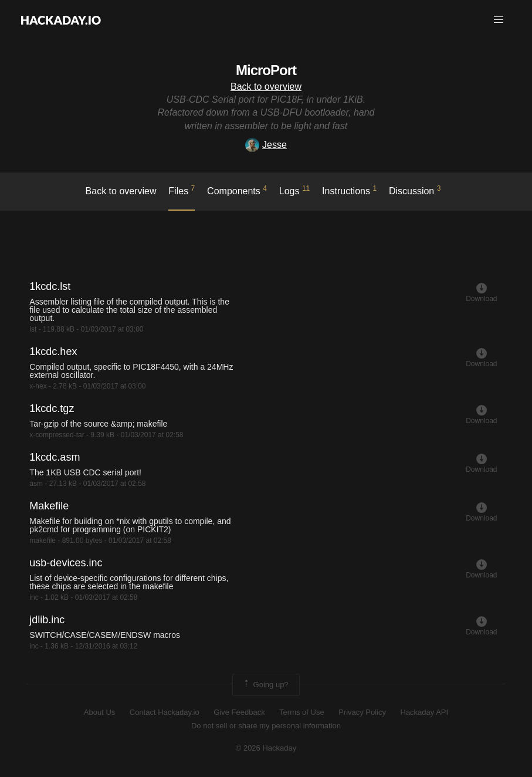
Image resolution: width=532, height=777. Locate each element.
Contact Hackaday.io (165, 712)
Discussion (415, 190)
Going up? (265, 685)
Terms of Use (302, 712)
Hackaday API (425, 712)
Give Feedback (239, 712)
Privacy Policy (362, 712)
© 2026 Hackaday (266, 748)
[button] (499, 20)
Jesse (266, 145)
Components (237, 190)
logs (295, 190)
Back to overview (266, 87)
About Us (99, 712)
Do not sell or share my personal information (266, 726)
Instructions (349, 190)
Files (182, 190)
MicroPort (266, 70)
